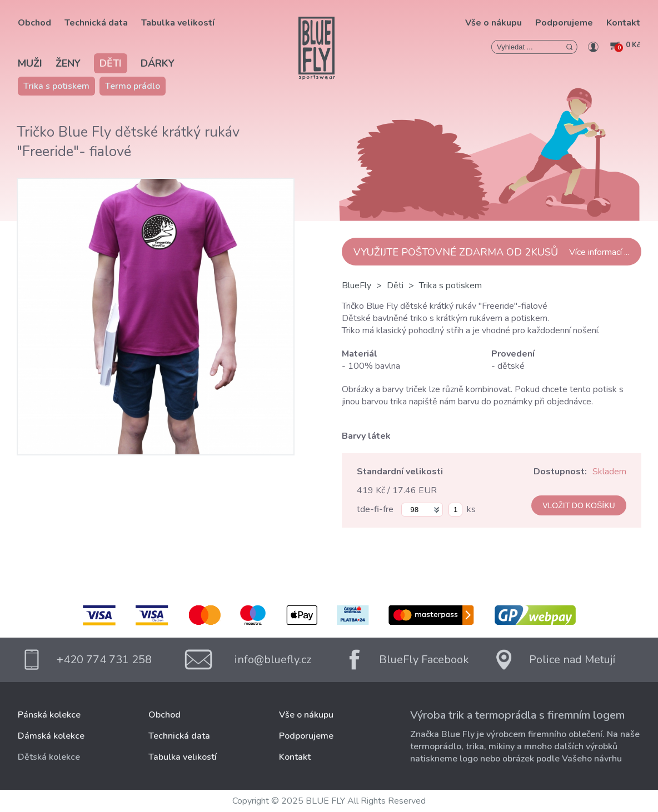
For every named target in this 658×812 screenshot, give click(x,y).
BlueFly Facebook (424, 660)
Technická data (96, 23)
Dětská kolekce (49, 757)
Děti (111, 63)
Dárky (158, 63)
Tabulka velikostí (178, 23)
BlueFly (357, 285)
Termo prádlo (133, 86)
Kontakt (623, 23)
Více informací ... (599, 252)
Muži (30, 63)
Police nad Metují (572, 660)
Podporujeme (564, 23)
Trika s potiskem (56, 86)
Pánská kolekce (49, 715)
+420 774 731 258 (104, 660)
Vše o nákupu (493, 23)
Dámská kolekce (51, 736)
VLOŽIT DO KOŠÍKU (579, 505)
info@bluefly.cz (273, 660)
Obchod (34, 23)
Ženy (68, 63)
